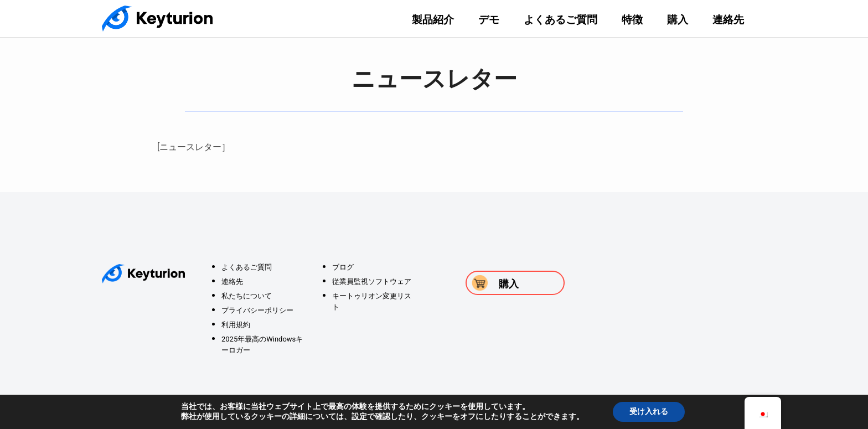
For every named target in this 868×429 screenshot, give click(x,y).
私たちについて (247, 296)
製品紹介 (433, 20)
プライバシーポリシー (257, 310)
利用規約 (236, 325)
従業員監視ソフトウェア (372, 281)
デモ (489, 20)
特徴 (632, 20)
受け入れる (649, 412)
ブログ (343, 267)
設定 (359, 417)
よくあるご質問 (560, 20)
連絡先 (728, 20)
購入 (678, 20)
